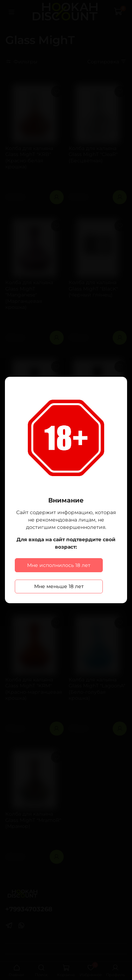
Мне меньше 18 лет (59, 586)
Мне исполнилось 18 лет (59, 565)
